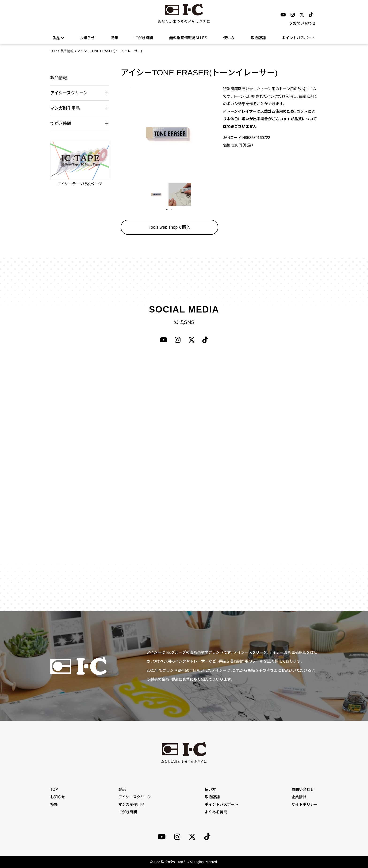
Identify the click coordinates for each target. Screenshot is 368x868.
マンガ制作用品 (131, 804)
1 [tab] (167, 209)
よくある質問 (216, 812)
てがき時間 (144, 38)
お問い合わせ (303, 23)
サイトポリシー (305, 804)
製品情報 (67, 51)
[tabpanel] (156, 194)
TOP (54, 51)
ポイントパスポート (299, 38)
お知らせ (87, 38)
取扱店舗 (258, 38)
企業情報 (299, 797)
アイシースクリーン (135, 797)
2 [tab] (172, 209)
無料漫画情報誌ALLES (188, 38)
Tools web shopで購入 (169, 227)
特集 (115, 38)
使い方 (229, 38)
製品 (58, 38)
